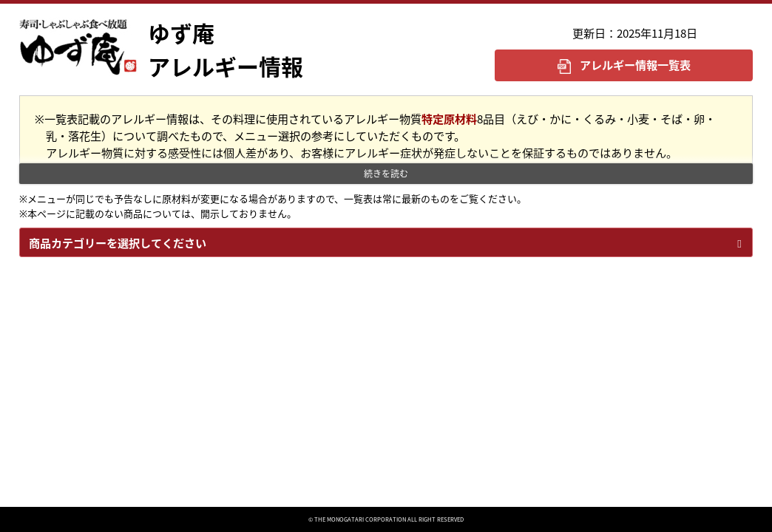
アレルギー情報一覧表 (635, 65)
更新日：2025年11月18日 (635, 33)
